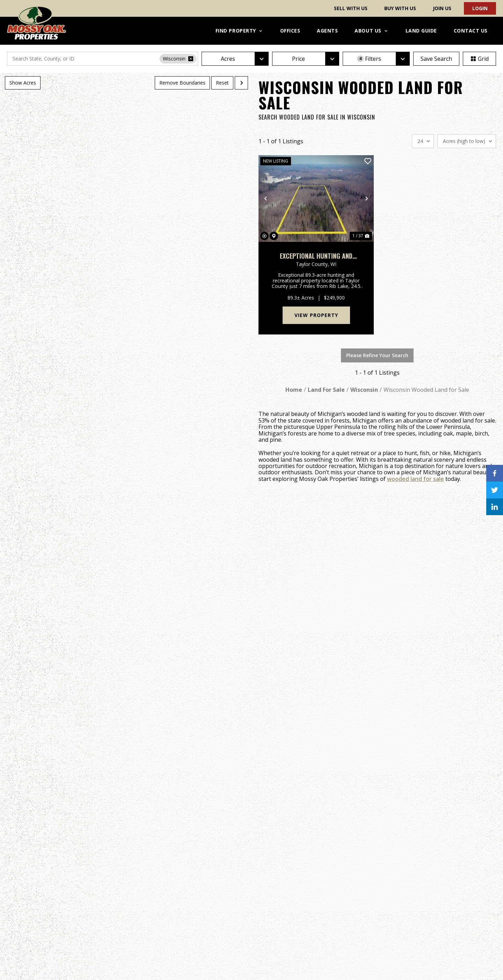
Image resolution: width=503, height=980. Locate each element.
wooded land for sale (415, 479)
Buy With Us (400, 8)
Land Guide (421, 31)
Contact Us (471, 31)
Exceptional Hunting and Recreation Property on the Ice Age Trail (316, 256)
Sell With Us (351, 8)
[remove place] (191, 59)
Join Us (442, 8)
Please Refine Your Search (377, 355)
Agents (327, 31)
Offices (290, 31)
